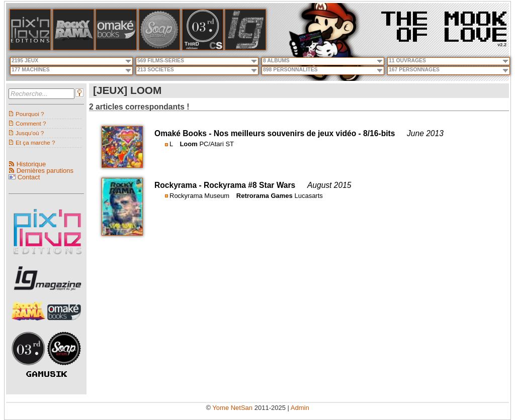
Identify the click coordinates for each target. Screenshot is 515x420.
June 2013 (425, 133)
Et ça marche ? (35, 142)
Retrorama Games (265, 196)
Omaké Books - (184, 133)
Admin (300, 408)
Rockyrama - (179, 185)
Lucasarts (308, 196)
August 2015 (329, 185)
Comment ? (31, 123)
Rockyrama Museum (199, 196)
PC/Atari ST (217, 144)
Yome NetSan (232, 408)
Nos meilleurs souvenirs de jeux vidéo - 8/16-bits (305, 133)
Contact (29, 177)
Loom (188, 144)
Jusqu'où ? (30, 133)
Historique (31, 164)
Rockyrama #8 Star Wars (249, 185)
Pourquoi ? (30, 114)
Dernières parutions (45, 171)
